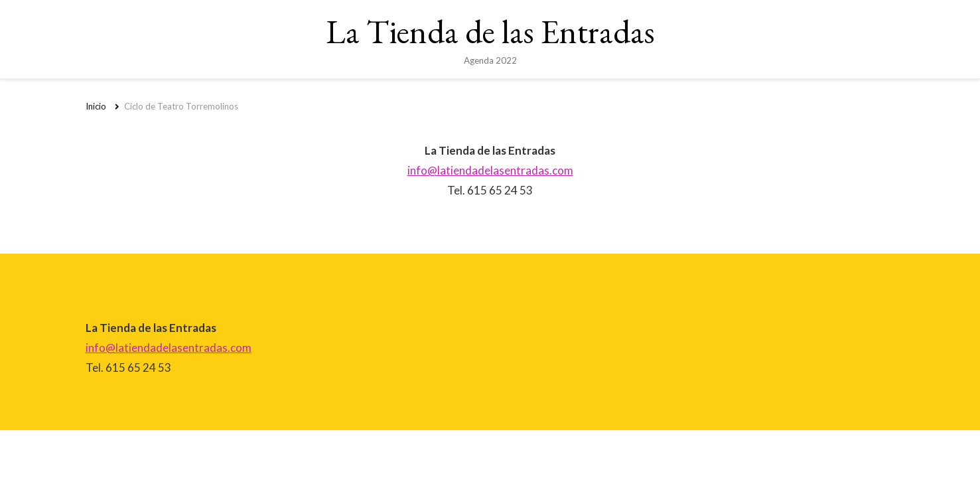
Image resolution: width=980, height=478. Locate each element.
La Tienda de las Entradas (490, 32)
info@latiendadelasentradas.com (490, 170)
